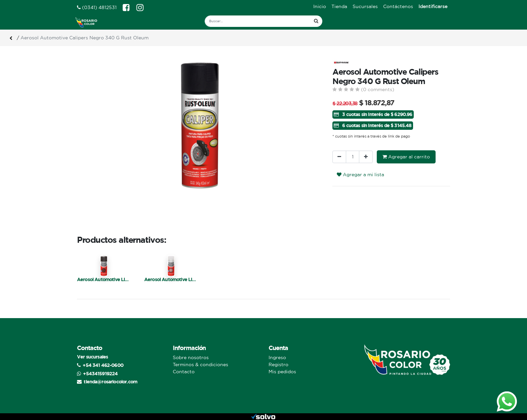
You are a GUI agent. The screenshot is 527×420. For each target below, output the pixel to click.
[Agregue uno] (366, 157)
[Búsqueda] (316, 21)
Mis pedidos (282, 372)
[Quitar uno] (339, 157)
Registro (278, 365)
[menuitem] (320, 7)
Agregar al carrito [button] (406, 157)
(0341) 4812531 (97, 7)
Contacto (184, 372)
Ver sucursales (92, 357)
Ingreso (277, 357)
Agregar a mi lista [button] (360, 175)
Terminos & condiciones (200, 365)
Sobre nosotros (191, 357)
